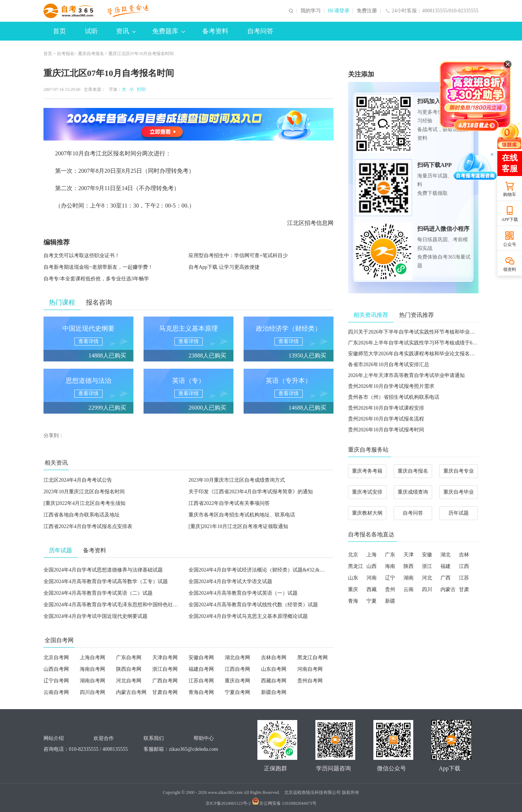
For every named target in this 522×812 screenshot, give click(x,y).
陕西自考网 (129, 669)
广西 (446, 578)
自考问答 (260, 31)
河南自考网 (310, 669)
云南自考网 (56, 692)
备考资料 (215, 31)
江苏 (464, 578)
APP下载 (510, 219)
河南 (372, 578)
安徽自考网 (201, 658)
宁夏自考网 (237, 692)
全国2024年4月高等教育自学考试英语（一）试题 (243, 593)
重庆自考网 (237, 681)
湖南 (409, 578)
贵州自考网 (310, 681)
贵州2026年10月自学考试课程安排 (386, 408)
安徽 (427, 555)
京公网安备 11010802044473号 (284, 803)
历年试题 (459, 513)
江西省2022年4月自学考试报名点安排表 (88, 526)
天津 (409, 555)
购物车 (510, 194)
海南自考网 (92, 669)
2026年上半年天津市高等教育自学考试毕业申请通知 (406, 375)
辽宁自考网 (56, 681)
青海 (353, 601)
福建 (446, 566)
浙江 (427, 566)
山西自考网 (56, 669)
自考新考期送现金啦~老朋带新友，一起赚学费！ (98, 267)
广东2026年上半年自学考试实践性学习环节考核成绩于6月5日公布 (422, 343)
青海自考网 (201, 692)
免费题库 (169, 31)
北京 (353, 555)
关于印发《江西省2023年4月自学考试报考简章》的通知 (251, 492)
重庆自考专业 (459, 471)
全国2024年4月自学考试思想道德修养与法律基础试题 (103, 570)
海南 (390, 566)
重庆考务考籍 (367, 471)
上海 (372, 555)
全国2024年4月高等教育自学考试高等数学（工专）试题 (106, 581)
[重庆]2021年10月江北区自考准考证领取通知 (238, 526)
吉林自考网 (274, 658)
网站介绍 (54, 738)
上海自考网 (92, 658)
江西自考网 (237, 669)
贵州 (390, 589)
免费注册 (367, 11)
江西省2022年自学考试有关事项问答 (229, 503)
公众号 (510, 244)
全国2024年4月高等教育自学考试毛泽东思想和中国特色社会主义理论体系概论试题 (136, 605)
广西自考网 (165, 681)
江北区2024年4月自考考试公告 (78, 480)
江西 (464, 566)
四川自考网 (92, 692)
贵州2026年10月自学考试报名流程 (386, 419)
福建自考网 (201, 669)
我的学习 (311, 11)
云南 (409, 589)
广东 (390, 555)
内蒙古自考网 (131, 692)
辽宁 (390, 578)
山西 (372, 566)
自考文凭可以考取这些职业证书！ (82, 256)
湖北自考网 (237, 658)
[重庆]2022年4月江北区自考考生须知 (84, 503)
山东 (353, 578)
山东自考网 (274, 669)
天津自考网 (165, 658)
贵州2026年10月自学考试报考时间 (386, 430)
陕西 (409, 566)
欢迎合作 (104, 738)
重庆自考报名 (91, 54)
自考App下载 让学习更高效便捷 (224, 267)
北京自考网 (56, 658)
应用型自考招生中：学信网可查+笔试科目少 (238, 256)
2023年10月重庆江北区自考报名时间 (84, 492)
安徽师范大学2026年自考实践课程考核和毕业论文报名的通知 (417, 354)
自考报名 (66, 54)
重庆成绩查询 (413, 492)
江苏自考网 (201, 681)
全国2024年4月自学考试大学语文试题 (230, 581)
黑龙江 (356, 566)
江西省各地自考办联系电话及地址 (82, 515)
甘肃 (464, 589)
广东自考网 (129, 658)
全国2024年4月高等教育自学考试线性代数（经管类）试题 (253, 605)
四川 (427, 589)
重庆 (353, 589)
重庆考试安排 (367, 492)
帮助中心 (204, 738)
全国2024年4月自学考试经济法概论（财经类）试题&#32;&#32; (259, 570)
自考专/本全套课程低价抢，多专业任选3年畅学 (96, 279)
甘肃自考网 (165, 692)
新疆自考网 (274, 692)
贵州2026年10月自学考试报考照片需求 (391, 386)
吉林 (464, 555)
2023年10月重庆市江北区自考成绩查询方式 (237, 480)
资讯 (126, 31)
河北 (427, 578)
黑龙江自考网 (312, 658)
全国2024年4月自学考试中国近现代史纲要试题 (96, 616)
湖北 (446, 555)
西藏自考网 (274, 681)
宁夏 (372, 601)
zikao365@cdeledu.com (193, 749)
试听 (91, 31)
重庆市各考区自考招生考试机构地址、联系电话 (242, 515)
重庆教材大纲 (367, 513)
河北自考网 (129, 681)
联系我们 (154, 738)
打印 (140, 89)
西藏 (372, 589)
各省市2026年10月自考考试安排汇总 (389, 365)
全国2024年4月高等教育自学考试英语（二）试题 (98, 593)
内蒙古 (448, 589)
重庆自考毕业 (459, 492)
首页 (59, 31)
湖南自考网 (92, 681)
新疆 (390, 601)
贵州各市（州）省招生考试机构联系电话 (394, 397)
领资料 (510, 269)
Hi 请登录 (339, 11)
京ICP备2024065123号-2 (228, 803)
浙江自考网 (165, 669)
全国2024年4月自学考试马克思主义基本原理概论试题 (248, 616)
